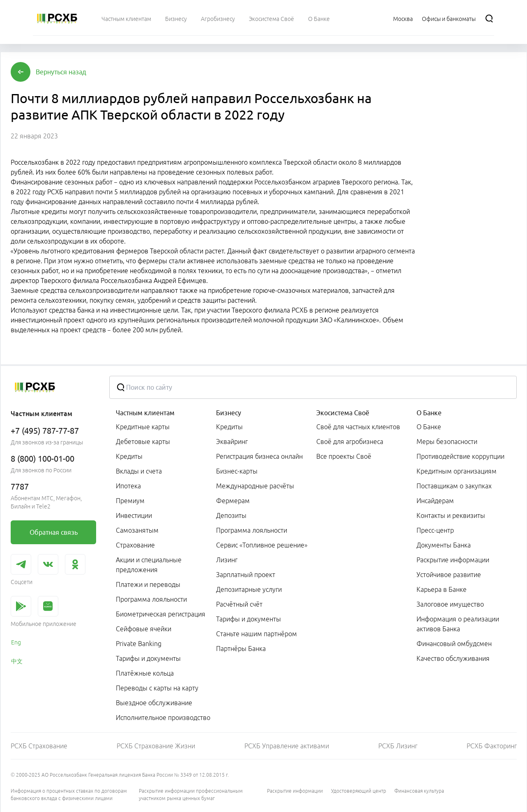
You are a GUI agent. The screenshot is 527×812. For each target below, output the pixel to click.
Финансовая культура (419, 791)
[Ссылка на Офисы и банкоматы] (449, 18)
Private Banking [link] (139, 644)
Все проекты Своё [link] (344, 456)
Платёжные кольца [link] (145, 673)
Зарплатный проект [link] (246, 575)
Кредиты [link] (129, 456)
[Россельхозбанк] (57, 18)
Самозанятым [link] (137, 530)
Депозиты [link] (231, 515)
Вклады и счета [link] (139, 471)
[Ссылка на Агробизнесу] (218, 18)
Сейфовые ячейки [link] (144, 629)
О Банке (429, 413)
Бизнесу (229, 413)
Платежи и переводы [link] (148, 584)
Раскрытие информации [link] (453, 560)
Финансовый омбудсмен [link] (454, 644)
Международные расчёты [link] (255, 486)
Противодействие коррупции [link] (460, 456)
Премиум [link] (130, 501)
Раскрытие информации (295, 791)
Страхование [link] (135, 545)
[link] (53, 532)
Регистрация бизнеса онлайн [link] (259, 456)
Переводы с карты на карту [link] (157, 688)
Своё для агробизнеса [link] (350, 442)
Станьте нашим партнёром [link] (257, 634)
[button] (61, 72)
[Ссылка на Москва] (403, 18)
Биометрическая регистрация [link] (161, 614)
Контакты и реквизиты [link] (451, 515)
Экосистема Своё (343, 413)
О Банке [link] (429, 427)
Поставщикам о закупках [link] (454, 486)
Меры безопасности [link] (447, 442)
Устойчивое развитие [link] (449, 575)
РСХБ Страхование (39, 746)
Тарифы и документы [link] (148, 658)
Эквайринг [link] (232, 442)
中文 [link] (17, 661)
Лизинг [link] (227, 560)
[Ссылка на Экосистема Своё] (272, 18)
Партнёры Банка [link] (241, 649)
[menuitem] (126, 18)
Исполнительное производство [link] (163, 718)
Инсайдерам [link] (435, 501)
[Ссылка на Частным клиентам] (126, 18)
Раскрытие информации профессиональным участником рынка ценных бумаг (191, 795)
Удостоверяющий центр (359, 791)
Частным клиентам (145, 413)
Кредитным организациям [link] (457, 471)
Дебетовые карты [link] (143, 442)
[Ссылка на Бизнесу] (176, 18)
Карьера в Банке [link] (442, 589)
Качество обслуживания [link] (453, 658)
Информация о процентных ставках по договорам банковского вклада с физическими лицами (69, 795)
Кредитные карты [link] (143, 427)
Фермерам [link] (233, 501)
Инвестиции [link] (134, 515)
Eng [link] (16, 642)
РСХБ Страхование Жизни (156, 746)
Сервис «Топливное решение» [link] (262, 545)
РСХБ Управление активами (287, 746)
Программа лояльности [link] (151, 599)
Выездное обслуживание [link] (154, 703)
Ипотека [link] (128, 486)
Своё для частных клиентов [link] (358, 427)
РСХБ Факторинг (492, 746)
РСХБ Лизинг (398, 746)
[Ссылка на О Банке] (319, 18)
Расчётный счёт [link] (239, 604)
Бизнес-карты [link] (237, 471)
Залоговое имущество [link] (450, 604)
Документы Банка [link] (444, 545)
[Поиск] (489, 18)
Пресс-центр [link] (435, 530)
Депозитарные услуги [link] (249, 589)
